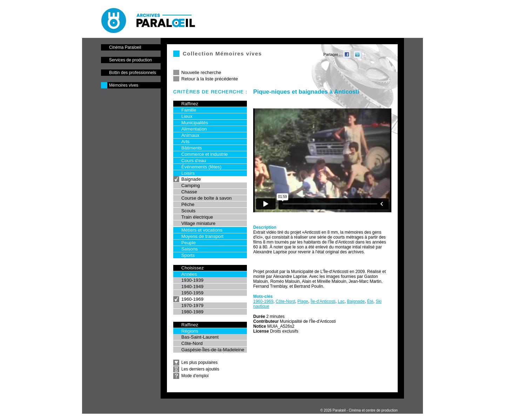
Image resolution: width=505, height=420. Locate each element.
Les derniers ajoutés (200, 369)
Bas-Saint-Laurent (200, 337)
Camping (191, 185)
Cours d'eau (194, 161)
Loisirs (188, 173)
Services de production (130, 60)
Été (370, 301)
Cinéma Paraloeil (125, 47)
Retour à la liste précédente (210, 79)
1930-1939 (192, 280)
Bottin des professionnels (133, 73)
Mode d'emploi (195, 376)
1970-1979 (192, 305)
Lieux (187, 116)
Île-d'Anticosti (323, 301)
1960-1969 (192, 299)
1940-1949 (192, 286)
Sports (188, 255)
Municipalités (195, 123)
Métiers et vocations (202, 230)
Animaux (190, 135)
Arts (185, 142)
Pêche (188, 204)
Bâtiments (192, 148)
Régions (190, 331)
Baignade (191, 179)
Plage (303, 301)
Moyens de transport (202, 236)
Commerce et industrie (205, 154)
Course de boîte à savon (207, 198)
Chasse (189, 192)
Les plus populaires (199, 362)
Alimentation (194, 129)
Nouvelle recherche (201, 72)
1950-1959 (192, 293)
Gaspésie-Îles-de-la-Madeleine (213, 350)
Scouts (188, 211)
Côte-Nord (192, 343)
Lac (341, 301)
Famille (189, 110)
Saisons (190, 249)
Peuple (188, 243)
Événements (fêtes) (201, 167)
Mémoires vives (124, 85)
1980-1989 (192, 312)
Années (189, 274)
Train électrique (197, 217)
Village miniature (198, 223)
